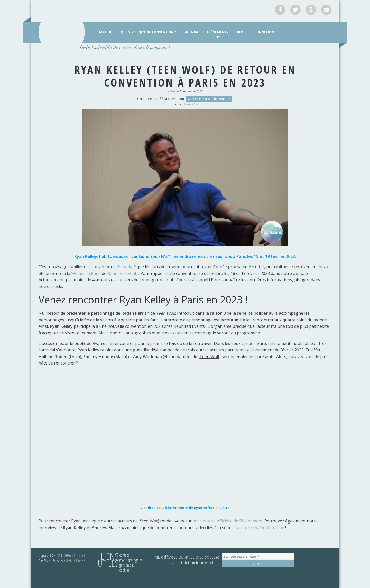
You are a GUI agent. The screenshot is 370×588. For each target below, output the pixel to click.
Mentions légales (131, 560)
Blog (241, 32)
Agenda (192, 32)
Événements (218, 32)
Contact (124, 555)
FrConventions (81, 555)
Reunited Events (123, 273)
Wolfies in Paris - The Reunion (209, 99)
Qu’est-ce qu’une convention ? (149, 32)
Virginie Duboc (75, 561)
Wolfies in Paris (85, 273)
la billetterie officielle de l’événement (228, 521)
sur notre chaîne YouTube (259, 528)
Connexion (264, 32)
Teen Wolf (191, 104)
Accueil (105, 32)
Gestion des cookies (127, 568)
